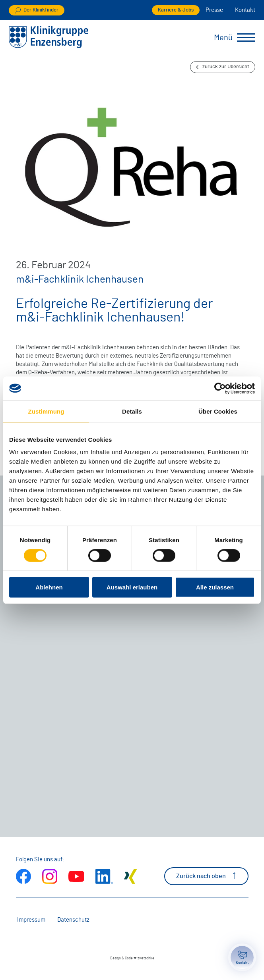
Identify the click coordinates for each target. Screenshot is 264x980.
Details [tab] (132, 411)
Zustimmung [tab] (46, 411)
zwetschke (146, 958)
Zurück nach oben (206, 876)
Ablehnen (49, 587)
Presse (214, 10)
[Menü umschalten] (246, 38)
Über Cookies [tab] (218, 411)
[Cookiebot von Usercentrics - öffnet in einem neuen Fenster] (220, 388)
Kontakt (245, 10)
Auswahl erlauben (132, 587)
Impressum (31, 920)
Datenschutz (73, 920)
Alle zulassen (215, 587)
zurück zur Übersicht (223, 67)
